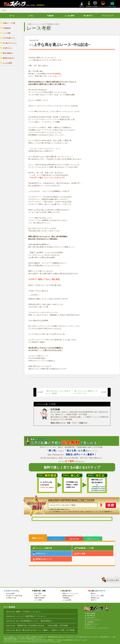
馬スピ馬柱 (38, 594)
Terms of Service (52, 642)
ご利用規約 (90, 622)
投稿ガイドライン (92, 624)
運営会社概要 (91, 613)
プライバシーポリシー (94, 620)
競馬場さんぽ (95, 598)
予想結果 (50, 16)
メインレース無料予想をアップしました (31, 616)
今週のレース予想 (40, 596)
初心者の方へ (89, 16)
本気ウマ (94, 600)
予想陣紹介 (66, 598)
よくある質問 (69, 16)
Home (4, 10)
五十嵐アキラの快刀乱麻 (14, 596)
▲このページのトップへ (110, 579)
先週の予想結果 (39, 598)
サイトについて (108, 16)
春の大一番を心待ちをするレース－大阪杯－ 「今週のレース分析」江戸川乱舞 (45, 630)
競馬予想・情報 (40, 591)
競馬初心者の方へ (68, 596)
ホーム (12, 16)
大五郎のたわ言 (11, 598)
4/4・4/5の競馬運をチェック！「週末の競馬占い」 (35, 621)
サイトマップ (91, 626)
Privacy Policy (40, 642)
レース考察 (38, 600)
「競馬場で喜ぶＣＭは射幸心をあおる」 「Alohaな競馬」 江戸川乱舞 (42, 625)
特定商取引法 (91, 615)
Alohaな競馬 (10, 594)
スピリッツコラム (12, 591)
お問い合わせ (91, 618)
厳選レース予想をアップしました (28, 612)
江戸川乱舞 (55, 409)
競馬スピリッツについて (70, 594)
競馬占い (94, 594)
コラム (31, 16)
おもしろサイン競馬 (97, 596)
